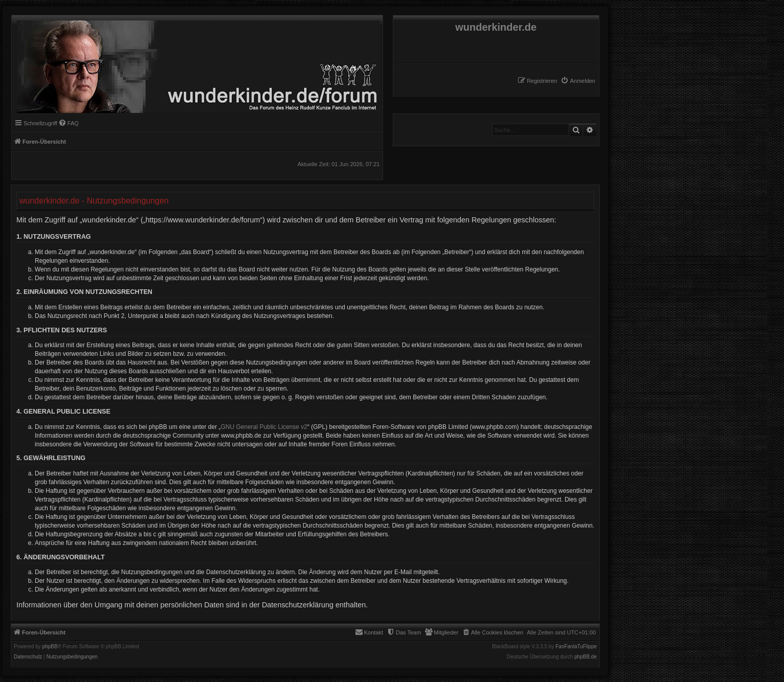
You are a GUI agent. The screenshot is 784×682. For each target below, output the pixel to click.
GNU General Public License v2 (264, 427)
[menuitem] (578, 81)
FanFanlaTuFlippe (576, 647)
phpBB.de (586, 657)
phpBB (50, 647)
